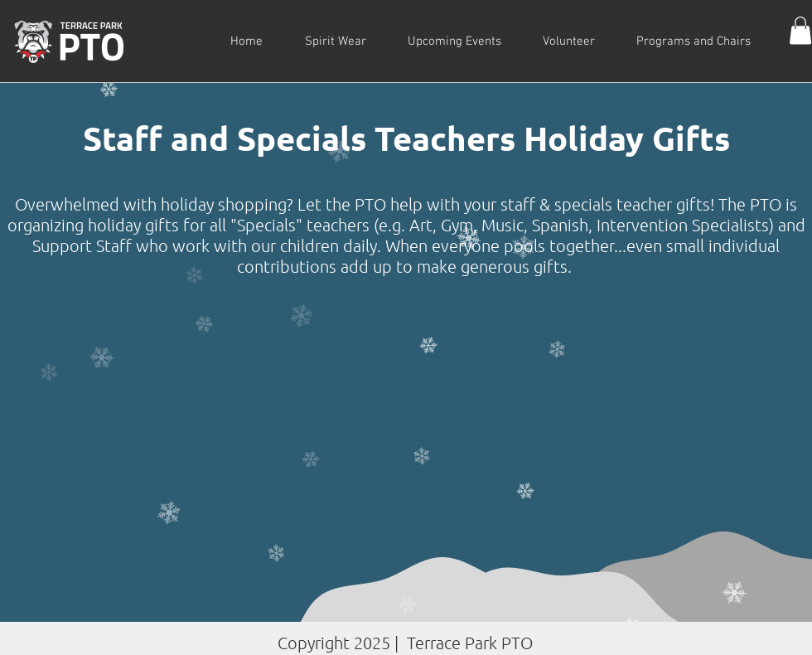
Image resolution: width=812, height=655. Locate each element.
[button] (800, 30)
